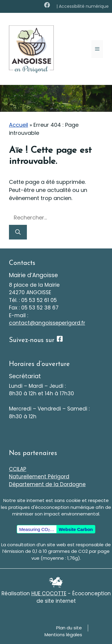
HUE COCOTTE (49, 593)
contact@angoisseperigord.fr (47, 323)
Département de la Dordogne (47, 484)
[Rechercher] (18, 232)
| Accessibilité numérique (83, 6)
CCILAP (18, 469)
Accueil (19, 125)
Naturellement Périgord (39, 477)
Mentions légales (63, 635)
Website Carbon (76, 529)
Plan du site (69, 628)
